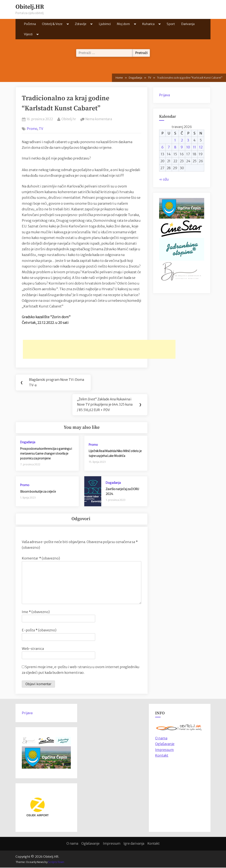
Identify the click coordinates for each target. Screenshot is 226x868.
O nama (72, 844)
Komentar (41, 559)
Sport (171, 24)
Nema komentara (99, 119)
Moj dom (123, 24)
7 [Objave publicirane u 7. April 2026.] (169, 147)
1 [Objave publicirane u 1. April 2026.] (175, 140)
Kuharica (148, 24)
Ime (36, 612)
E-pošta (39, 631)
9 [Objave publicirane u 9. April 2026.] (182, 147)
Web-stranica (33, 649)
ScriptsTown (56, 862)
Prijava (164, 95)
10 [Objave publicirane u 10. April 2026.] (188, 147)
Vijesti (28, 34)
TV (41, 129)
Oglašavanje (165, 744)
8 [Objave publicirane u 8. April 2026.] (175, 147)
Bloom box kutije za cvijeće (38, 492)
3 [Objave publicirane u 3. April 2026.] (188, 140)
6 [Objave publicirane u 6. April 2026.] (162, 147)
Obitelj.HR (30, 7)
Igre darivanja (134, 844)
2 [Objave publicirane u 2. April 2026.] (182, 140)
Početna (30, 24)
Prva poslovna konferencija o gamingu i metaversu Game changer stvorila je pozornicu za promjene (46, 454)
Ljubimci (105, 24)
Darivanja (188, 24)
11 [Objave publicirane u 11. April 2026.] (195, 147)
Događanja (28, 443)
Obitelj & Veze (52, 24)
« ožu (164, 179)
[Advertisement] (99, 349)
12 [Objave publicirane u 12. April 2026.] (201, 147)
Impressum (164, 750)
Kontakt (162, 756)
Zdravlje (81, 24)
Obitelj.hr (69, 119)
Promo (32, 129)
